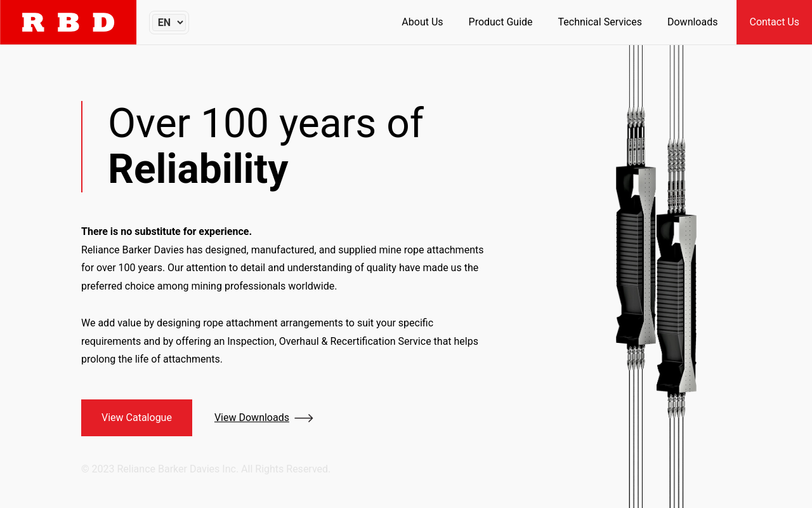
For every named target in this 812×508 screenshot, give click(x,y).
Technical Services (600, 22)
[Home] (68, 22)
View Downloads (252, 418)
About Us (422, 22)
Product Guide (501, 22)
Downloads (692, 22)
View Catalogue (137, 418)
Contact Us (774, 22)
